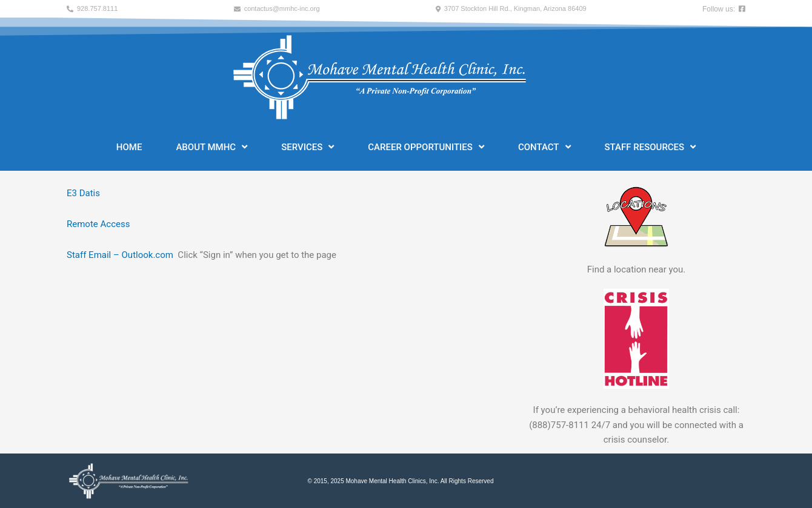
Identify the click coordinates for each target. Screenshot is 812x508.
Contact (544, 147)
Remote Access (98, 224)
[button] (92, 9)
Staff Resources (651, 147)
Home (129, 147)
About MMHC (211, 147)
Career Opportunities (426, 147)
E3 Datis (83, 193)
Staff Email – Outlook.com (120, 255)
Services (308, 147)
